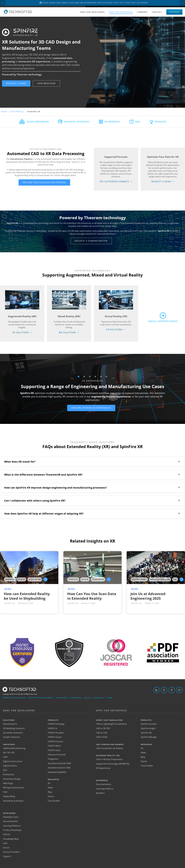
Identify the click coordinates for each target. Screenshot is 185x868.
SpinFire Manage (149, 737)
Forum (6, 848)
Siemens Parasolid (57, 755)
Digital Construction (13, 761)
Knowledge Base (11, 839)
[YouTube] (179, 690)
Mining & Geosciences (14, 788)
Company (142, 12)
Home (4, 112)
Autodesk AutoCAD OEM (59, 763)
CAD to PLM (102, 737)
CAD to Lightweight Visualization (111, 724)
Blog (50, 792)
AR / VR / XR (9, 753)
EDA (5, 770)
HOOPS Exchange (56, 724)
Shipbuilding (9, 796)
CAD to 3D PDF (103, 728)
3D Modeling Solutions (14, 728)
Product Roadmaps (12, 830)
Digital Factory (10, 766)
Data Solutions (10, 724)
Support (174, 12)
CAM (5, 757)
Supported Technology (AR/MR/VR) (113, 764)
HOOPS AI (52, 728)
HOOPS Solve (54, 750)
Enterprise (17, 112)
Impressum (99, 698)
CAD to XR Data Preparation (109, 759)
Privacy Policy (62, 698)
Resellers (100, 793)
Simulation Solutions (13, 733)
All (49, 783)
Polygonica (53, 759)
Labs (5, 843)
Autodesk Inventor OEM (59, 768)
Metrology (8, 783)
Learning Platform (12, 826)
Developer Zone (11, 817)
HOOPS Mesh (54, 746)
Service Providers (11, 852)
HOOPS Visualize (56, 733)
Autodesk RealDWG (57, 772)
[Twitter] (164, 690)
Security (88, 698)
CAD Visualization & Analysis (110, 748)
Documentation (11, 821)
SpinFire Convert (149, 724)
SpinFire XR (146, 733)
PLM (5, 792)
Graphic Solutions (12, 737)
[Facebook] (172, 690)
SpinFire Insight (148, 728)
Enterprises (9, 775)
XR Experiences (103, 768)
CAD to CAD (102, 733)
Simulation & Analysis (13, 801)
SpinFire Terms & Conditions (41, 698)
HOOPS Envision (56, 741)
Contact (157, 12)
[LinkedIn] (156, 690)
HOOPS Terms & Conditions (14, 698)
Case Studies (54, 801)
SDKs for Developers (92, 12)
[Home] (18, 13)
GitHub (6, 835)
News (50, 788)
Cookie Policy (76, 698)
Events (51, 796)
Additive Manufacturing (14, 748)
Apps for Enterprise (121, 12)
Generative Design (12, 779)
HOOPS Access (55, 737)
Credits (110, 698)
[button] (16, 84)
